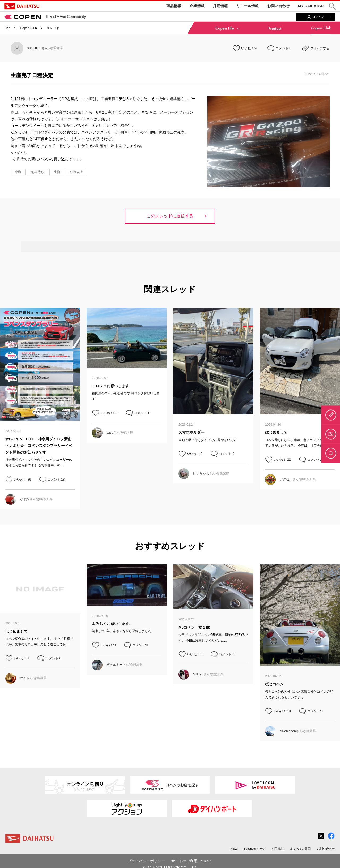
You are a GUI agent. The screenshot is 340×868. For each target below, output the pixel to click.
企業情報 (197, 6)
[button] (332, 6)
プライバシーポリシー (146, 861)
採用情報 (220, 6)
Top (8, 28)
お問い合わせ (278, 6)
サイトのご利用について (192, 861)
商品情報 (174, 6)
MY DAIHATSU (311, 6)
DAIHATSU (22, 6)
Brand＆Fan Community (45, 16)
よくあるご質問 (300, 849)
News (234, 849)
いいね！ (248, 48)
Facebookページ (255, 849)
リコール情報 (248, 6)
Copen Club (28, 28)
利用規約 (278, 849)
